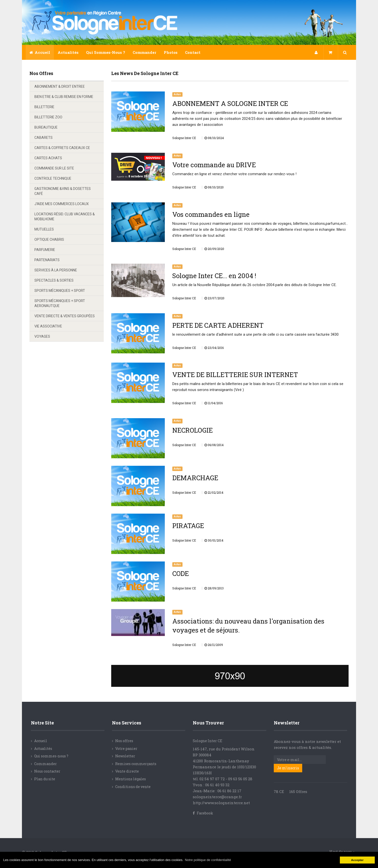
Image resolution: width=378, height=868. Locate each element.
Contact (193, 52)
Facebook (203, 813)
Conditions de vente (133, 787)
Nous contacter (47, 771)
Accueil (40, 52)
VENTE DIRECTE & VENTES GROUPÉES (65, 316)
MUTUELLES (44, 229)
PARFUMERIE (45, 250)
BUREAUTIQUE (46, 127)
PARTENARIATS (47, 260)
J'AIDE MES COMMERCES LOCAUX (62, 204)
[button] (317, 52)
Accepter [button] (357, 860)
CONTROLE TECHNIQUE (53, 178)
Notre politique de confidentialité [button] (208, 860)
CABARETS (44, 138)
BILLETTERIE (44, 107)
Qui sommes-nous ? (106, 52)
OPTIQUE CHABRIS (49, 239)
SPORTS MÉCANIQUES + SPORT (60, 291)
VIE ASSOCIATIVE (48, 326)
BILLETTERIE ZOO (48, 117)
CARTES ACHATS (48, 158)
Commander (144, 52)
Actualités (68, 52)
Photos (171, 52)
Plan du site (45, 779)
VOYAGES (42, 336)
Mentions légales (131, 779)
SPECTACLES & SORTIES (54, 280)
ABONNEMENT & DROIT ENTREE (60, 86)
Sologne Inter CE (207, 741)
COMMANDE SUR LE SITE (54, 168)
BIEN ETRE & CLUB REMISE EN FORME (64, 97)
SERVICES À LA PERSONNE (56, 270)
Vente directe (127, 771)
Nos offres (124, 741)
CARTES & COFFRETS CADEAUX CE (62, 148)
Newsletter (125, 756)
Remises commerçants (136, 764)
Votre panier (126, 749)
